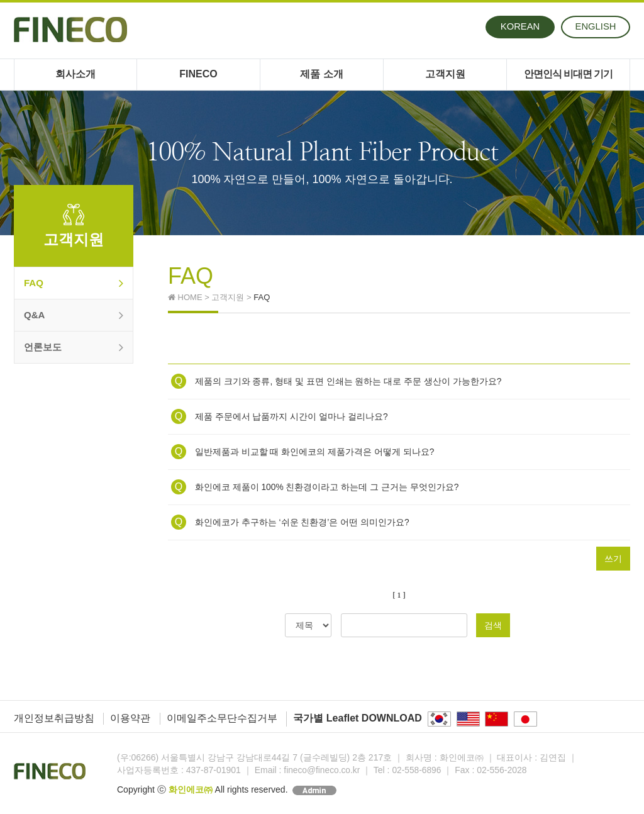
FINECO (198, 74)
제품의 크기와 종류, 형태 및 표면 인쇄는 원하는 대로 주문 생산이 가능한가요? (336, 381)
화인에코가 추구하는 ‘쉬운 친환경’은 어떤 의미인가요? (290, 522)
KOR (521, 27)
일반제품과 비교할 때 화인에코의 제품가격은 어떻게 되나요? (303, 452)
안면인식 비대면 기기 (569, 74)
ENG (597, 27)
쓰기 (613, 559)
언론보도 (74, 347)
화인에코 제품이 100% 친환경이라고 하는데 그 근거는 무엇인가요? (315, 487)
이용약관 (130, 718)
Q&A (74, 315)
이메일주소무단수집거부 (222, 718)
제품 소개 (321, 74)
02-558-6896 (419, 770)
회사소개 (75, 74)
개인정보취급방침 (54, 718)
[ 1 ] (399, 595)
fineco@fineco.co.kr (322, 770)
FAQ (74, 283)
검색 (493, 625)
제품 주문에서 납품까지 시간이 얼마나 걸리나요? (280, 416)
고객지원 (445, 74)
